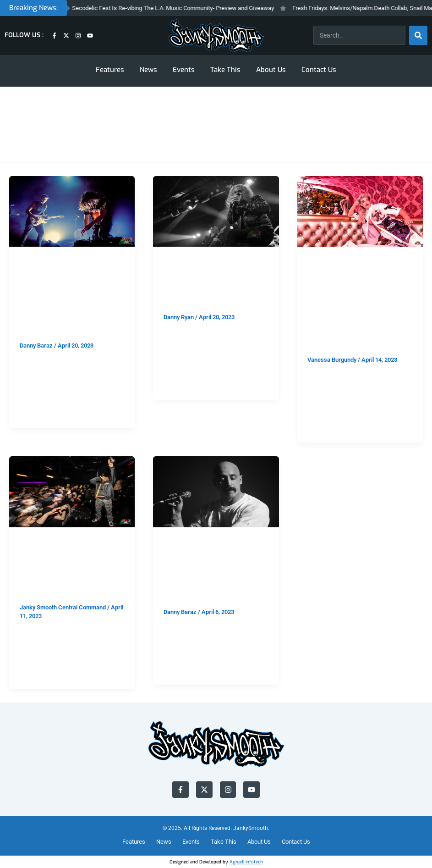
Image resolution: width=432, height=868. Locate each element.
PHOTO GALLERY (80, 542)
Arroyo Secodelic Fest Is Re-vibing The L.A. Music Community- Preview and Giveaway (174, 8)
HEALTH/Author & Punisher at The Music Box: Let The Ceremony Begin (67, 301)
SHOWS (66, 262)
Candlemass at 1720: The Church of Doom (215, 286)
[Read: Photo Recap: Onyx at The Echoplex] (72, 491)
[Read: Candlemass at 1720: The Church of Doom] (216, 211)
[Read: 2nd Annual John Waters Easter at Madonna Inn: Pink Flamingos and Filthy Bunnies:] (360, 211)
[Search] (418, 35)
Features (110, 70)
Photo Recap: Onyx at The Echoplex (67, 577)
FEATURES (35, 262)
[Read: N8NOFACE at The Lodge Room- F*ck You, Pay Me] (216, 491)
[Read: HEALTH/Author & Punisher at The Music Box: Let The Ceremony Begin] (72, 211)
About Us (271, 70)
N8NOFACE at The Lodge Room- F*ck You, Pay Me (210, 574)
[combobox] (359, 35)
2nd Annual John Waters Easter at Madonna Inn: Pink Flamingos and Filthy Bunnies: (354, 308)
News (148, 70)
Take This (225, 70)
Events (184, 70)
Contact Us (319, 70)
